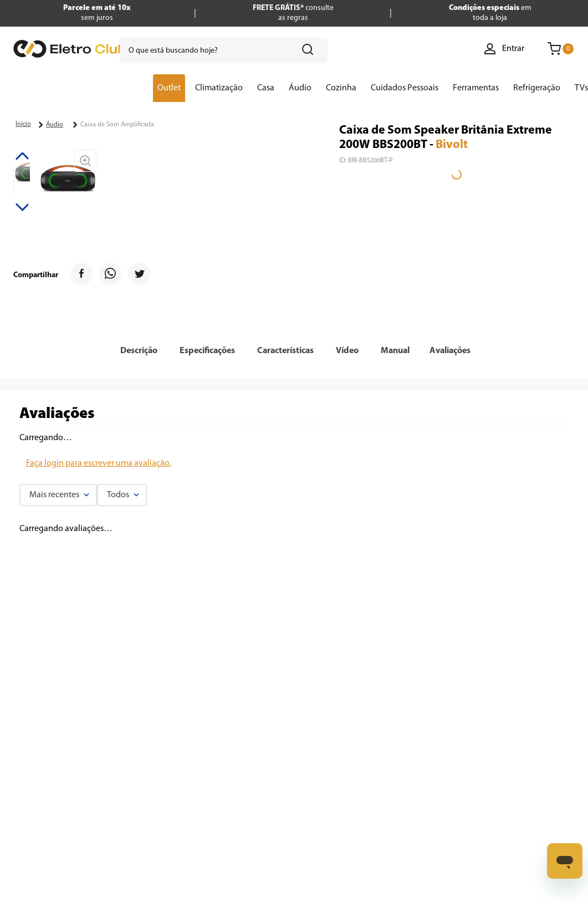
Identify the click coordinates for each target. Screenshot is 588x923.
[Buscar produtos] (310, 50)
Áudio (55, 125)
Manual (395, 351)
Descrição (139, 351)
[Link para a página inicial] (23, 124)
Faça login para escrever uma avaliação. (99, 463)
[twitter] (139, 275)
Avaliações (450, 351)
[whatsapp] (110, 275)
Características (285, 351)
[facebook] (81, 275)
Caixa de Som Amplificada (117, 125)
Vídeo (347, 351)
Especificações (207, 351)
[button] (139, 351)
